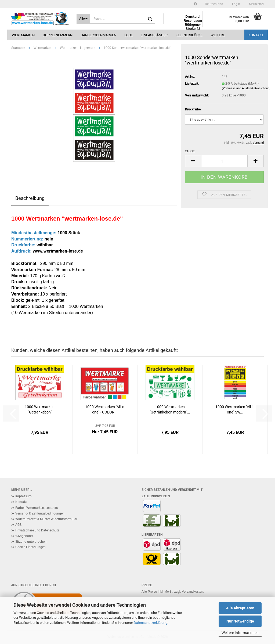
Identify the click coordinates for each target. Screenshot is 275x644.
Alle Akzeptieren (240, 608)
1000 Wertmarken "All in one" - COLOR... (105, 409)
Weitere (218, 35)
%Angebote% (25, 536)
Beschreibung (30, 198)
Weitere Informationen (240, 633)
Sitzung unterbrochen (31, 542)
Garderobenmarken (98, 35)
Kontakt (256, 35)
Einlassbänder (154, 35)
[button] (214, 4)
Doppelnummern (58, 35)
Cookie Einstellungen (30, 547)
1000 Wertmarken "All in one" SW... (235, 409)
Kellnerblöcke (189, 35)
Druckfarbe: (193, 109)
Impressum (23, 496)
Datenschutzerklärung (151, 623)
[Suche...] (83, 19)
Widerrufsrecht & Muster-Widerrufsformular (46, 519)
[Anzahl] (224, 161)
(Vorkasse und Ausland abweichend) (246, 88)
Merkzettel (256, 4)
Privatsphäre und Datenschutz (37, 530)
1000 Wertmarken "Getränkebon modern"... (170, 409)
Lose (129, 35)
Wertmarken (23, 35)
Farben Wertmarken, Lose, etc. (37, 508)
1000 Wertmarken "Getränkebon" (40, 409)
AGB (18, 525)
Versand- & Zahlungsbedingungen (40, 513)
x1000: (190, 151)
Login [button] (236, 4)
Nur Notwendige (240, 621)
